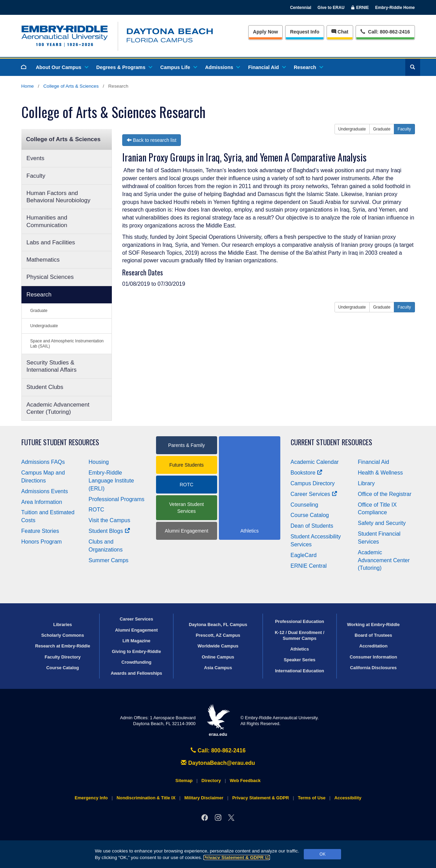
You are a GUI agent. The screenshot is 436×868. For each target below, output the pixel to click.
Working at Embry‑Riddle (373, 625)
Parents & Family (187, 445)
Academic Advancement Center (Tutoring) (58, 408)
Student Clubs (45, 387)
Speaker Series (300, 660)
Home (28, 86)
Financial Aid (267, 67)
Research (308, 67)
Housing (99, 462)
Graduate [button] (382, 129)
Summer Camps (109, 560)
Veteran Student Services (186, 508)
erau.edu (218, 720)
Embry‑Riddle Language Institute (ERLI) (112, 481)
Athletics (300, 649)
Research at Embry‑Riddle (63, 646)
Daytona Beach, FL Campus (218, 625)
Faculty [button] (404, 129)
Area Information (42, 502)
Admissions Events (45, 491)
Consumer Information (373, 657)
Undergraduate (44, 326)
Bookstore (307, 473)
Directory (211, 781)
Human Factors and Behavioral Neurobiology (59, 197)
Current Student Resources (331, 442)
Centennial (301, 8)
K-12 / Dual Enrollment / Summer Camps (300, 635)
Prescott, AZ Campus (218, 635)
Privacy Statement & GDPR (237, 857)
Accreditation (374, 646)
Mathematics (43, 260)
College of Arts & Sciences (71, 86)
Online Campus (218, 657)
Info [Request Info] (305, 32)
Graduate (39, 311)
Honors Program (42, 542)
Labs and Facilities (51, 242)
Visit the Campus (110, 520)
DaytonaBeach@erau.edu (218, 763)
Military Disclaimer (204, 798)
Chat (340, 32)
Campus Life (178, 67)
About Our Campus (62, 67)
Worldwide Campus (218, 646)
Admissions (222, 67)
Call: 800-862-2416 (218, 750)
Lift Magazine (137, 641)
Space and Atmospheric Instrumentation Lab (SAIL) (67, 344)
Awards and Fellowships (137, 673)
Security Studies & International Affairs (52, 366)
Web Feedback (245, 781)
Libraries (62, 625)
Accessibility (348, 798)
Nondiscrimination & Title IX (146, 798)
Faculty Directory (63, 657)
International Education (300, 671)
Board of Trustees (373, 635)
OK (323, 854)
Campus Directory (313, 483)
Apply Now (265, 32)
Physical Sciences (50, 277)
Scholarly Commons (63, 635)
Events (36, 158)
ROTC (96, 510)
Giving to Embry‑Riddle (136, 651)
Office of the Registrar (385, 494)
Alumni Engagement (186, 531)
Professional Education (300, 621)
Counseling (304, 505)
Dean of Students (312, 526)
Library (366, 483)
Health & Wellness (380, 473)
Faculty (36, 176)
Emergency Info (91, 798)
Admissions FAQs (43, 462)
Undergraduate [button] (352, 129)
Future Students (186, 465)
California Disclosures (373, 668)
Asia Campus (218, 668)
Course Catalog (310, 515)
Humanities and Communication (47, 221)
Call (385, 31)
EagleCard (304, 555)
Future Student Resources (60, 442)
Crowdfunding (137, 662)
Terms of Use (312, 798)
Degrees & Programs (124, 67)
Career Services (314, 494)
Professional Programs (117, 499)
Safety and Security (382, 523)
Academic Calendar (315, 462)
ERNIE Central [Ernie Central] (309, 566)
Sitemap (184, 781)
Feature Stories (40, 531)
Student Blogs (109, 531)
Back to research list (152, 140)
